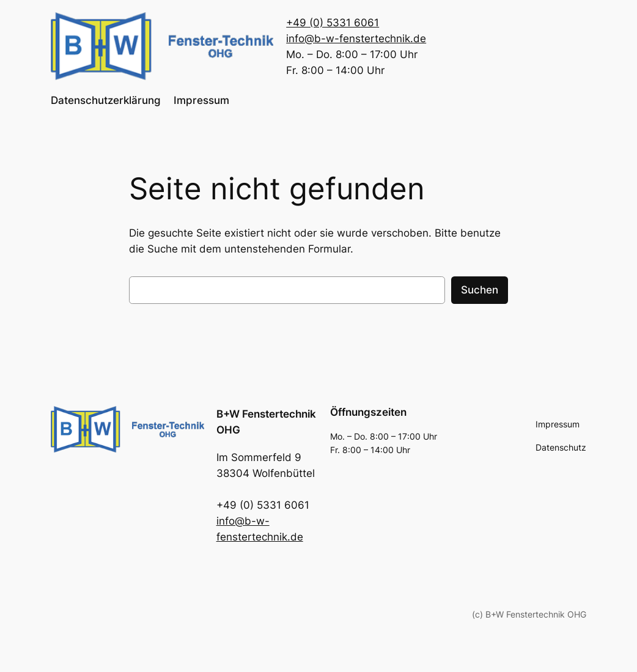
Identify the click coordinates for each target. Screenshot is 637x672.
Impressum (201, 100)
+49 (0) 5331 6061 (333, 23)
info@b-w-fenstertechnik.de (356, 39)
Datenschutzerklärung (106, 100)
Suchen (480, 290)
